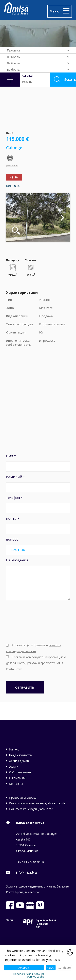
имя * (38, 463)
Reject (51, 968)
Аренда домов (19, 761)
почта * (38, 525)
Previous (14, 217)
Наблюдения (38, 579)
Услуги (14, 766)
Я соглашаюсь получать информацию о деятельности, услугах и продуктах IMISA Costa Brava (36, 663)
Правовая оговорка (23, 798)
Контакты (16, 784)
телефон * (38, 504)
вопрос (38, 546)
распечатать (12, 165)
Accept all (24, 968)
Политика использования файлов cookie (37, 803)
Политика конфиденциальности (31, 809)
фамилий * (38, 483)
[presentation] (23, 621)
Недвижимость (20, 755)
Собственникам (20, 772)
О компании (17, 778)
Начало (14, 749)
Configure (64, 968)
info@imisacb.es (27, 872)
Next (62, 217)
